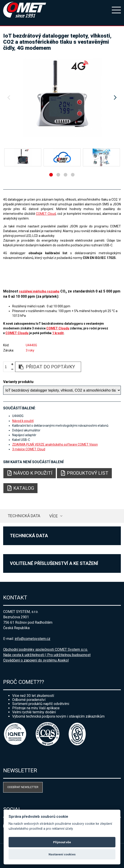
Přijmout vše (62, 842)
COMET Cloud (46, 214)
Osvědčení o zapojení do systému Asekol (36, 660)
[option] (62, 98)
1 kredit (58, 333)
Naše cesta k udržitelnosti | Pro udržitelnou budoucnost (47, 655)
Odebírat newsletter (23, 787)
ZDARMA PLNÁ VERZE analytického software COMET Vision (55, 444)
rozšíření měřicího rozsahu (39, 291)
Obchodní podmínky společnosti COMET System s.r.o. (46, 649)
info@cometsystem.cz (33, 639)
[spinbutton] (7, 367)
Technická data (24, 516)
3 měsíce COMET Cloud (29, 449)
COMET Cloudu (58, 328)
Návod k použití (23, 421)
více (54, 516)
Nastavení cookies (62, 854)
